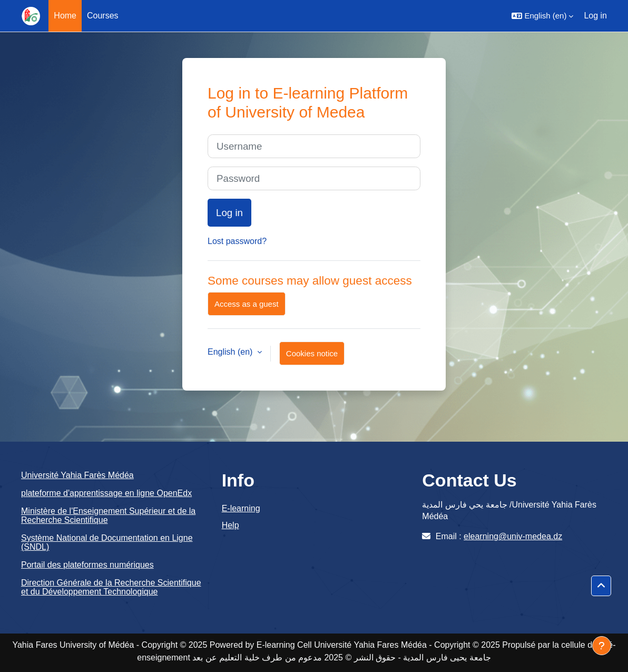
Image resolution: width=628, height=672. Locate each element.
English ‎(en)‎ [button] (231, 352)
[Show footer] (602, 646)
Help (230, 525)
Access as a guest (247, 304)
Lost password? (237, 241)
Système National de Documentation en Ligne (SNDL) (107, 543)
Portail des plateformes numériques (87, 565)
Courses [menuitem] (103, 16)
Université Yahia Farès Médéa (77, 475)
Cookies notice (312, 353)
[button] (542, 16)
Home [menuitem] (65, 16)
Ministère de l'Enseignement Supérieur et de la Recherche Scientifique (108, 516)
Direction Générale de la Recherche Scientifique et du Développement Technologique (111, 587)
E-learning (241, 508)
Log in (595, 16)
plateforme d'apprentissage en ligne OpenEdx (106, 493)
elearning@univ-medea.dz (513, 536)
